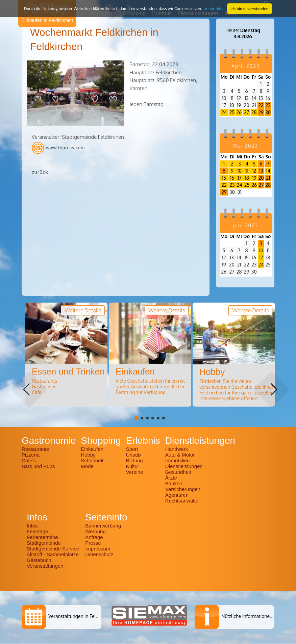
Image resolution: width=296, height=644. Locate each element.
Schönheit (92, 460)
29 (261, 112)
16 (232, 178)
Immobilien (178, 460)
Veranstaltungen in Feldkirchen (81, 616)
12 (254, 171)
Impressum (98, 549)
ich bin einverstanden (248, 8)
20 (261, 178)
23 (268, 105)
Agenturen (177, 495)
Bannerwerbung (103, 526)
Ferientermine (42, 537)
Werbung (95, 531)
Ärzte (171, 478)
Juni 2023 (246, 225)
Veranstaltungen (45, 566)
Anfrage (94, 537)
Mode (87, 466)
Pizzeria (31, 455)
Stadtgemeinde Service (53, 549)
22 (261, 105)
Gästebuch (39, 560)
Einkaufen (92, 449)
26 (239, 112)
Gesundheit (178, 472)
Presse (93, 543)
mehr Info (213, 8)
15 (224, 178)
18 (247, 178)
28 (254, 112)
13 (261, 171)
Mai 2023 (245, 146)
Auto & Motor (180, 455)
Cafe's (29, 460)
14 (268, 171)
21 (268, 178)
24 (224, 112)
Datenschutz (99, 554)
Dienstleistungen (184, 466)
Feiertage (37, 531)
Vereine (135, 472)
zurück (40, 172)
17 (239, 178)
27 (246, 112)
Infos (32, 526)
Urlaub (133, 455)
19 (254, 178)
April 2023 (245, 66)
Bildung (134, 460)
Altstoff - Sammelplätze (53, 554)
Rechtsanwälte (182, 501)
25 (232, 112)
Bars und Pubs (38, 466)
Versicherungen (183, 489)
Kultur (133, 466)
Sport (132, 449)
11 (247, 171)
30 (268, 112)
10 (239, 171)
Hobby (88, 455)
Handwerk (177, 449)
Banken (174, 483)
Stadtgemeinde (44, 543)
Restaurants (35, 449)
